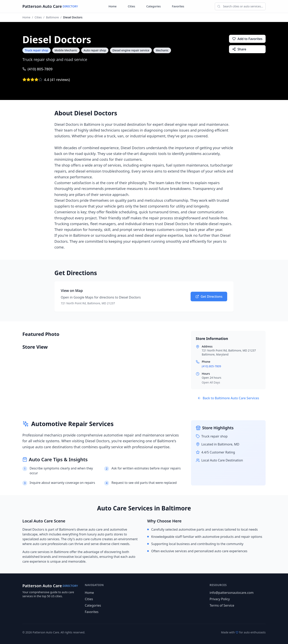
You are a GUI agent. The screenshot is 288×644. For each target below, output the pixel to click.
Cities (131, 6)
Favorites (178, 6)
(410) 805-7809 (37, 69)
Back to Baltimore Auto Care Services (228, 398)
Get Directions (209, 297)
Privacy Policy (220, 599)
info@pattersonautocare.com (232, 593)
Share (239, 49)
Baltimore (52, 17)
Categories (154, 6)
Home (113, 6)
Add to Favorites (247, 39)
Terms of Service (222, 605)
